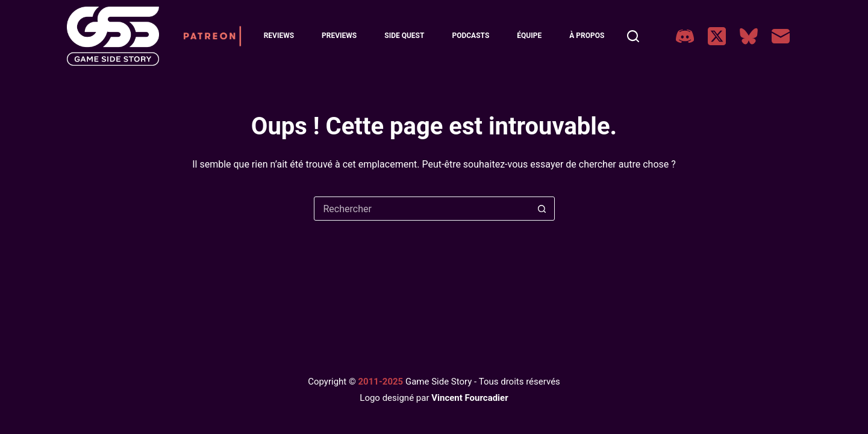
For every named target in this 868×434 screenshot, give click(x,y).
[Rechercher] (633, 36)
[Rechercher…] (422, 209)
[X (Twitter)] (717, 36)
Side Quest (404, 36)
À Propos (587, 36)
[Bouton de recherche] (542, 209)
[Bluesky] (749, 36)
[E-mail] (781, 36)
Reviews (279, 36)
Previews (339, 36)
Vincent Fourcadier (470, 398)
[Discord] (685, 36)
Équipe (529, 36)
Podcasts (470, 36)
